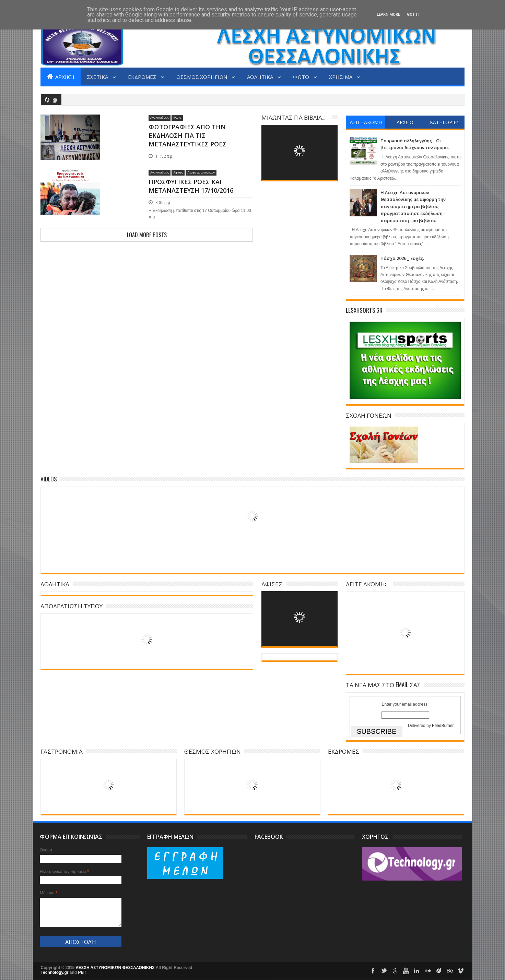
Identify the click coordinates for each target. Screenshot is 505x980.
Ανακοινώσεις (160, 118)
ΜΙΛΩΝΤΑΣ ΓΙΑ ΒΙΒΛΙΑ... (293, 117)
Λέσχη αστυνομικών (201, 191)
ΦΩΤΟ (302, 76)
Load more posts (147, 267)
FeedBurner (443, 726)
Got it (413, 15)
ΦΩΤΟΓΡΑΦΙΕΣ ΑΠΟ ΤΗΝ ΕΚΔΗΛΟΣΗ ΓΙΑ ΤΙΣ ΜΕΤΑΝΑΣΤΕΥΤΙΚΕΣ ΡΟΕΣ (187, 135)
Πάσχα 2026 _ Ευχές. (402, 258)
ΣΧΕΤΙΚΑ (98, 76)
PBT (82, 972)
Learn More (388, 15)
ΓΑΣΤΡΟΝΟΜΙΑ (62, 751)
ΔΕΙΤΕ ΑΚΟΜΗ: (366, 584)
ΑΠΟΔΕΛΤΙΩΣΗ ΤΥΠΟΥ (72, 606)
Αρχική (61, 76)
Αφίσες (178, 191)
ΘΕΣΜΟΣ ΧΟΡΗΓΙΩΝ (202, 76)
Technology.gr (55, 972)
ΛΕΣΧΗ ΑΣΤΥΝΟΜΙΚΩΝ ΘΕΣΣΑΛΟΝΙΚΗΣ (116, 968)
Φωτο (177, 118)
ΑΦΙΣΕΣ (272, 584)
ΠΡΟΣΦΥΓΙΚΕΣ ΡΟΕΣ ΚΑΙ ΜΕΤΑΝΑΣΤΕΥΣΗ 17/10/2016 (191, 205)
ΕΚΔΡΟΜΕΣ (143, 76)
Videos (49, 479)
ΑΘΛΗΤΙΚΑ (261, 76)
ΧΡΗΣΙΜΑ (341, 76)
